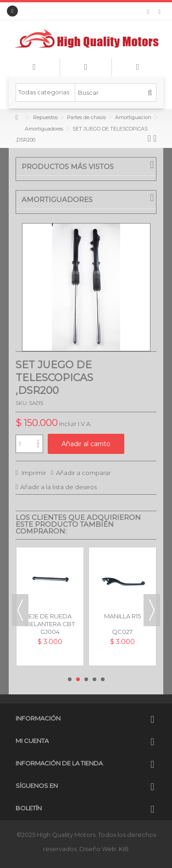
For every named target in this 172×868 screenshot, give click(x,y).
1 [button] (70, 679)
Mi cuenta (32, 741)
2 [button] (78, 679)
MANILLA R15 (122, 616)
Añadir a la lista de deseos (58, 487)
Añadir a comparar (83, 473)
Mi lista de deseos (148, 12)
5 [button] (103, 679)
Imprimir (33, 473)
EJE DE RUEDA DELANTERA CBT (50, 620)
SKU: (22, 403)
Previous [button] (20, 610)
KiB (124, 849)
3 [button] (86, 679)
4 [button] (94, 679)
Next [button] (152, 610)
